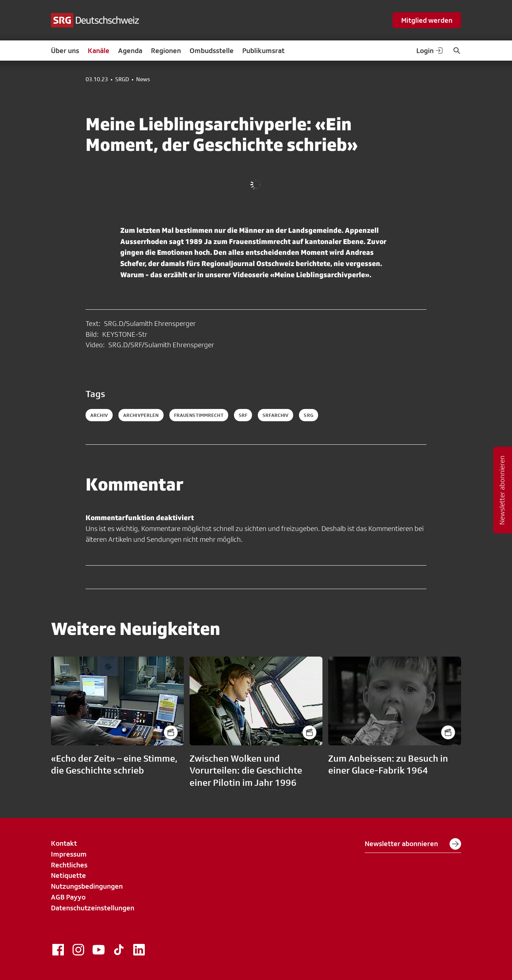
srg (308, 415)
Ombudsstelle (212, 51)
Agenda (130, 51)
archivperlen (141, 415)
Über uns (65, 51)
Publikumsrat (263, 51)
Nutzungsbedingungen (87, 886)
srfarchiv (275, 415)
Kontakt (64, 843)
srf (243, 415)
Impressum (69, 854)
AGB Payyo (68, 897)
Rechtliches (69, 865)
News (143, 79)
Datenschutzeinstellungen (93, 908)
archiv (99, 415)
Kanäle (99, 51)
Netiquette (68, 875)
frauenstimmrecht (199, 415)
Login (430, 51)
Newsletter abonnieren (413, 844)
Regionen (166, 51)
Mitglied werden (427, 20)
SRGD (122, 79)
